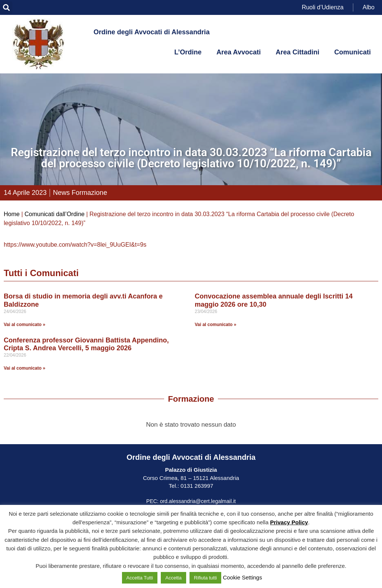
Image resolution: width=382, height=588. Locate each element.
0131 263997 (196, 486)
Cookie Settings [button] (242, 577)
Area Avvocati (239, 52)
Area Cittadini (298, 52)
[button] (6, 8)
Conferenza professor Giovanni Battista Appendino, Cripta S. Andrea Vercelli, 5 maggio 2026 (86, 344)
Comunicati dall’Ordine (55, 214)
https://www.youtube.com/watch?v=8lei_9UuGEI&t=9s (75, 245)
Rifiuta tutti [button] (205, 578)
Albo (369, 7)
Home (12, 214)
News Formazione (80, 193)
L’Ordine (188, 52)
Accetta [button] (173, 578)
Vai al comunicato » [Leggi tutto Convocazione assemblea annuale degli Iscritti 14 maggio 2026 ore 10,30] (215, 325)
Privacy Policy (289, 522)
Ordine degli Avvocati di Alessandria (152, 32)
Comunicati (353, 52)
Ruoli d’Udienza (323, 7)
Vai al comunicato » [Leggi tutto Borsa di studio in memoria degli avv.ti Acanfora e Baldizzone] (24, 325)
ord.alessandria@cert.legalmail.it (198, 501)
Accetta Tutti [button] (140, 578)
